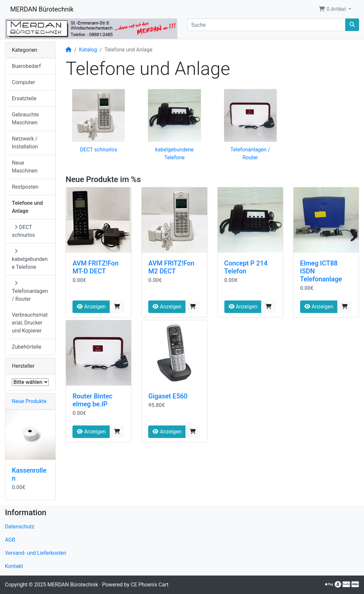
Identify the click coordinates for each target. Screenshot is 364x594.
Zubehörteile (27, 347)
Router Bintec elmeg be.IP (92, 400)
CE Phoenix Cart (150, 585)
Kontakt (14, 566)
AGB (10, 540)
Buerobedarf (26, 66)
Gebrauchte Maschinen (25, 119)
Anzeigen (91, 307)
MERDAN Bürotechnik (42, 9)
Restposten (25, 187)
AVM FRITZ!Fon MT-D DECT (96, 267)
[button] (335, 9)
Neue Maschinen (25, 167)
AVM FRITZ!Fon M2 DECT (171, 267)
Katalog (88, 50)
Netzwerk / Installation (25, 143)
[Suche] (266, 25)
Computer (24, 82)
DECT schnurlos (99, 150)
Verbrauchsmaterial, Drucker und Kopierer (30, 323)
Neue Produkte (29, 401)
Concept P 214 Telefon (246, 267)
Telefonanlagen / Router (30, 291)
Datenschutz (20, 527)
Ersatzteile (24, 98)
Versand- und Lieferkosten (36, 553)
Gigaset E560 (168, 396)
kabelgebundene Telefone (30, 259)
